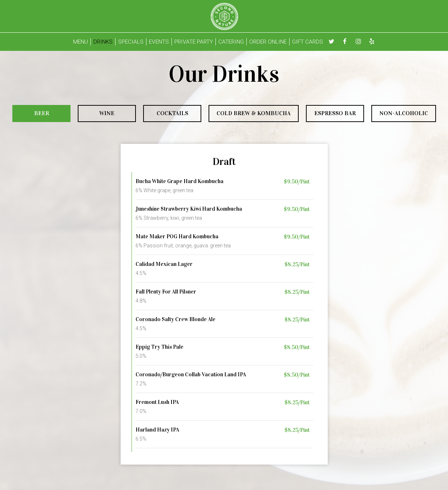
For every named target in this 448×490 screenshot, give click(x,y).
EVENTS (159, 42)
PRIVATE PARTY (194, 42)
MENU (80, 42)
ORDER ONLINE (268, 42)
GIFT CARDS (308, 42)
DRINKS (103, 42)
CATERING (231, 42)
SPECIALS (131, 42)
